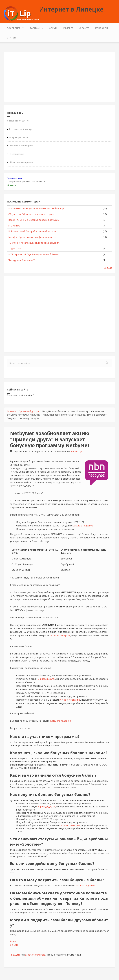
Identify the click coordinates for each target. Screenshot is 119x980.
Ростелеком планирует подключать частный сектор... (37, 208)
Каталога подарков (83, 526)
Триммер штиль (15, 178)
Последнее (14, 27)
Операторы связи (18, 137)
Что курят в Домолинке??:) (22, 260)
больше (108, 268)
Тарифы (35, 27)
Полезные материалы (22, 162)
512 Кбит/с (14, 226)
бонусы (14, 945)
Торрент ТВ (15, 249)
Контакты (102, 28)
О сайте (84, 28)
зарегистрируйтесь (35, 955)
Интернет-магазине (70, 700)
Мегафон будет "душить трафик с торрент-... (32, 237)
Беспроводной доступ (21, 129)
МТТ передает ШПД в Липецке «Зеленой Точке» (34, 254)
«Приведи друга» (46, 679)
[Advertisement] (59, 77)
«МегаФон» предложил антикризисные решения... (34, 243)
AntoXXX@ (76, 451)
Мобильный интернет (22, 146)
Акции (13, 941)
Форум (53, 28)
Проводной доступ (19, 121)
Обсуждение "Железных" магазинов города (31, 214)
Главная (11, 411)
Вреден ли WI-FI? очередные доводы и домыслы (34, 220)
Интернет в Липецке (71, 9)
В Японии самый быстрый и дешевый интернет (33, 231)
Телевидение (17, 154)
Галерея (68, 28)
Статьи (11, 38)
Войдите (16, 955)
